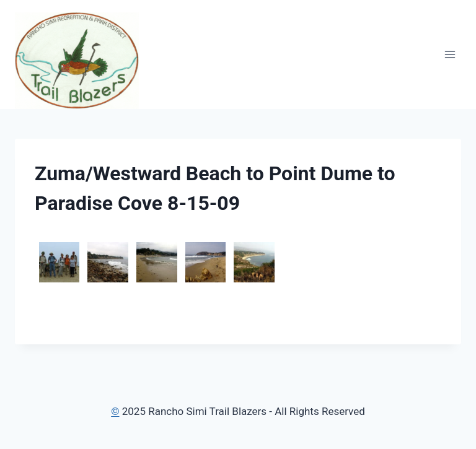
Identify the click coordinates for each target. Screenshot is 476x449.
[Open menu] (450, 54)
